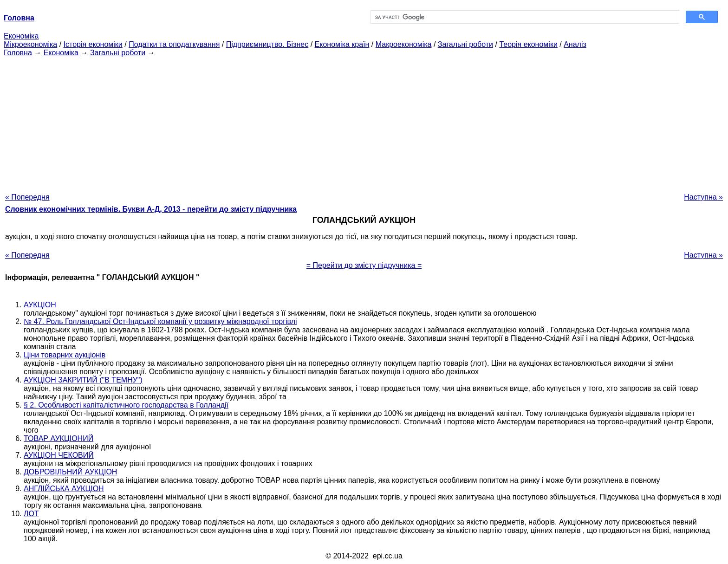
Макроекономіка (404, 44)
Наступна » (703, 197)
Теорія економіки (528, 44)
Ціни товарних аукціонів (65, 355)
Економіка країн (342, 44)
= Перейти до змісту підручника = (364, 265)
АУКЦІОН (40, 305)
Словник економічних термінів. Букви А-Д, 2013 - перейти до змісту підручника (151, 209)
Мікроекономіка (30, 44)
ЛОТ (31, 514)
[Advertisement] (364, 122)
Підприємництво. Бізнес (267, 44)
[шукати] (524, 17)
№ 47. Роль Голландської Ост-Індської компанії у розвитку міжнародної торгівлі (160, 321)
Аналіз (575, 44)
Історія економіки (93, 44)
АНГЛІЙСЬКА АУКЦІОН (64, 489)
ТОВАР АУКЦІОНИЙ (58, 438)
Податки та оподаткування (174, 44)
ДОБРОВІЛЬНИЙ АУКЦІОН (70, 472)
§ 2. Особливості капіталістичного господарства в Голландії (126, 405)
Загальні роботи (465, 44)
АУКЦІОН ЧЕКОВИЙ (59, 455)
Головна (18, 53)
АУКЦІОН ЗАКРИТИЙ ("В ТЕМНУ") (83, 380)
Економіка (21, 36)
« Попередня (27, 197)
